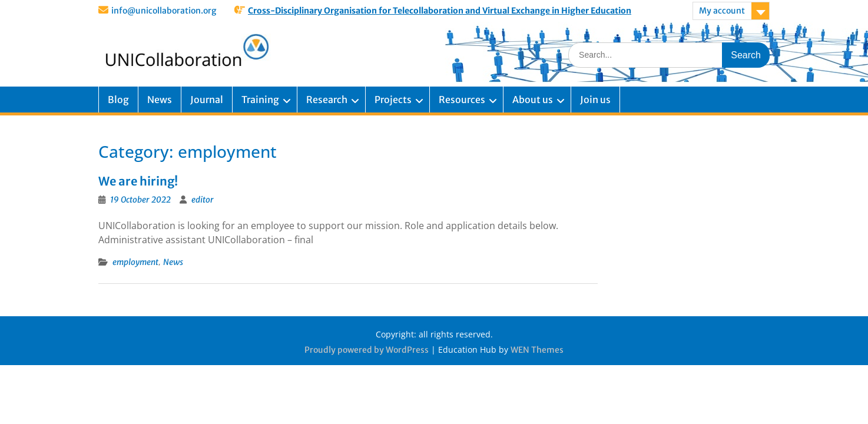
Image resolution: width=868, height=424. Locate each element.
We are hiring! (138, 181)
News (160, 100)
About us (533, 100)
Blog (118, 100)
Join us (595, 100)
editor (203, 200)
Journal (207, 100)
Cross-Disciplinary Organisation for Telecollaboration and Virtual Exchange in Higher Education (440, 11)
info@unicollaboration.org (164, 11)
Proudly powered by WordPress (367, 350)
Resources (462, 100)
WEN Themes (537, 350)
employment (135, 262)
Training (260, 100)
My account (722, 11)
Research (327, 100)
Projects (393, 100)
